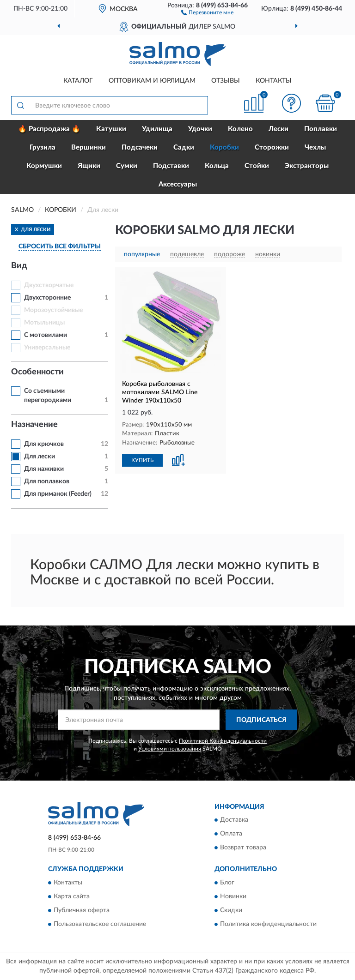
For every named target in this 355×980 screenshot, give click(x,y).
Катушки (111, 129)
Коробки (224, 147)
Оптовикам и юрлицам (152, 81)
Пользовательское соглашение (100, 924)
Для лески (40, 457)
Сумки (127, 166)
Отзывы (226, 81)
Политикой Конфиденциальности (223, 741)
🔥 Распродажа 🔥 (49, 129)
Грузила (43, 147)
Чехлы (315, 147)
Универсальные (47, 348)
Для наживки (44, 469)
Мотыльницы (44, 323)
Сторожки (272, 147)
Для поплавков (47, 481)
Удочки (200, 129)
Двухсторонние (47, 298)
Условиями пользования (170, 749)
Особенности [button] (37, 372)
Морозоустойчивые (53, 310)
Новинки (233, 896)
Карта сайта (72, 896)
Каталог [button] (78, 81)
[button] (207, 12)
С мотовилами (46, 335)
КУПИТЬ (142, 460)
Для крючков (44, 444)
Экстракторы (307, 166)
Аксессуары (178, 184)
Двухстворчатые (49, 285)
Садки (184, 147)
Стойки (257, 166)
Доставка (234, 820)
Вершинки (89, 147)
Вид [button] (19, 266)
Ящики (89, 166)
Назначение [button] (34, 425)
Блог (227, 883)
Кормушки (44, 166)
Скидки (231, 910)
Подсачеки (140, 147)
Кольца (217, 166)
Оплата (231, 834)
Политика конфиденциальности (268, 924)
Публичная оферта (82, 910)
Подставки (171, 166)
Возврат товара (243, 848)
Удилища (157, 129)
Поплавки (321, 129)
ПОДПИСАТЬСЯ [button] (261, 720)
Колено (240, 129)
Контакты (274, 81)
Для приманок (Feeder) (58, 494)
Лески (278, 129)
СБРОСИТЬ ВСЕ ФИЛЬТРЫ (60, 247)
